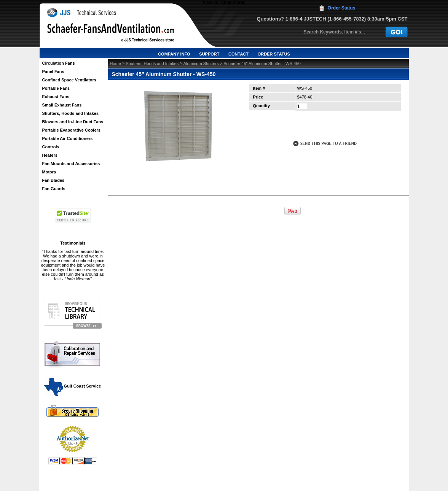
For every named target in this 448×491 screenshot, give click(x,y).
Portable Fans (56, 88)
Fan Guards (54, 189)
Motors (49, 172)
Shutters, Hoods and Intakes (71, 113)
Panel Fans (53, 72)
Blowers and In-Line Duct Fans (73, 122)
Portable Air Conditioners (68, 138)
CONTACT (238, 54)
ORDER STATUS (274, 54)
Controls (51, 147)
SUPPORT (209, 54)
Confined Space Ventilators (69, 80)
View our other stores (224, 2)
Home (116, 64)
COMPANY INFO (174, 54)
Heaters (50, 155)
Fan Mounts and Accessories (71, 164)
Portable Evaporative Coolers (71, 130)
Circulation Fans (59, 63)
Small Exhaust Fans (62, 105)
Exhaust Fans (56, 97)
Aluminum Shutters (201, 64)
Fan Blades (53, 180)
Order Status (342, 8)
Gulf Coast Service (73, 386)
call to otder (324, 127)
